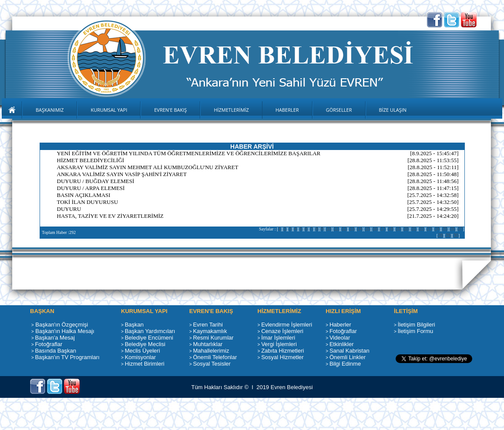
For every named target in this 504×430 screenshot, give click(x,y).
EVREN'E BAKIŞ (170, 110)
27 (460, 229)
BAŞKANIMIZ (50, 110)
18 (391, 229)
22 (422, 229)
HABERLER (287, 110)
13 (352, 229)
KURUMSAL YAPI (109, 110)
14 (360, 229)
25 (445, 229)
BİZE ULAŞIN (393, 110)
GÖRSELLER (339, 110)
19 (398, 229)
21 (414, 229)
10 (328, 229)
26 (452, 229)
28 (440, 235)
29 (448, 235)
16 (375, 229)
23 (429, 229)
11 (336, 229)
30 (456, 235)
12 (344, 229)
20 (406, 229)
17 (383, 229)
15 (367, 229)
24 (437, 229)
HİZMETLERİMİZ (231, 110)
